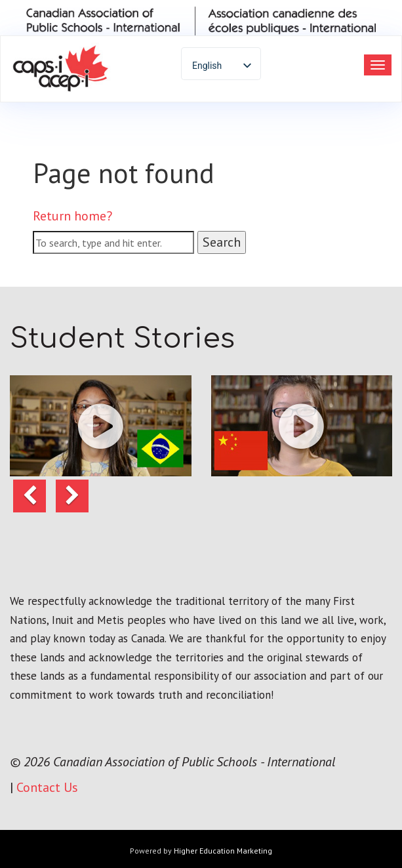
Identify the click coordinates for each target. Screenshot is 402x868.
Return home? (72, 216)
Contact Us (47, 787)
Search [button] (222, 242)
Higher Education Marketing (223, 851)
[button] (101, 426)
